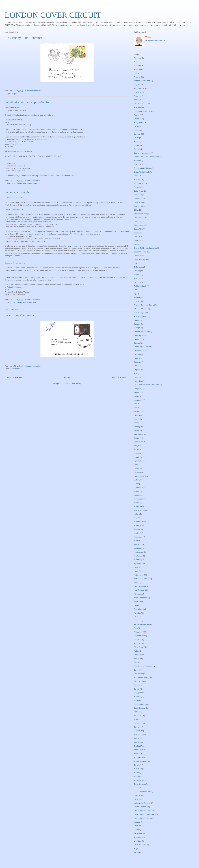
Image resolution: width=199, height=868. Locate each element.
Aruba (136, 100)
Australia (137, 107)
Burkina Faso (139, 183)
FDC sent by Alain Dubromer (23, 38)
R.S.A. (137, 651)
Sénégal (137, 685)
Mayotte (15, 94)
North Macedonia (141, 598)
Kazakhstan (139, 442)
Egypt (136, 263)
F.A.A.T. (137, 282)
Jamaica (137, 423)
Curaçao (137, 240)
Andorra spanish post (142, 81)
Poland (137, 640)
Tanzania (137, 742)
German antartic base (142, 332)
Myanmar (138, 563)
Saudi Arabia (139, 681)
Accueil (67, 377)
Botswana (138, 161)
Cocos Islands (139, 218)
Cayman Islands (140, 206)
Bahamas (138, 119)
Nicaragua (138, 594)
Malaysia (137, 506)
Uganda (137, 795)
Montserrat (138, 556)
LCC (149, 37)
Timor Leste (139, 750)
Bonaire (137, 149)
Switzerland (138, 735)
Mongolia (138, 548)
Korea (136, 449)
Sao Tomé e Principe (142, 678)
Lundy (136, 484)
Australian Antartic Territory (144, 111)
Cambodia (138, 195)
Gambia (137, 324)
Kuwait (137, 457)
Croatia (137, 233)
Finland (137, 297)
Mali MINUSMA (140, 510)
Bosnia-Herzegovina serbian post (147, 157)
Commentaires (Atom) (72, 383)
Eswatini (137, 275)
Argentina (138, 92)
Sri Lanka (138, 716)
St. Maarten (138, 723)
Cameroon (138, 199)
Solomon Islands (140, 704)
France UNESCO (141, 309)
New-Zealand (139, 590)
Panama (137, 621)
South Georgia (140, 708)
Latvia (136, 468)
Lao (135, 465)
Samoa (137, 670)
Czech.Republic (140, 252)
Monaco (137, 544)
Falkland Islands (140, 286)
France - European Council (144, 305)
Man (136, 518)
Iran (135, 404)
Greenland (138, 351)
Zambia (137, 852)
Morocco (137, 560)
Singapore (138, 693)
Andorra (137, 77)
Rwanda (137, 662)
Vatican (137, 830)
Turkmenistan (139, 780)
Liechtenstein (139, 476)
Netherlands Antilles (142, 579)
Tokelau (137, 754)
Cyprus (137, 244)
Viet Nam (138, 837)
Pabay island (139, 609)
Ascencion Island (140, 103)
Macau (137, 491)
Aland (136, 62)
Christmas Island (140, 214)
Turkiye (137, 773)
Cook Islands (139, 225)
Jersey (137, 430)
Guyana (137, 370)
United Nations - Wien (142, 818)
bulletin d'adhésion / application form (28, 102)
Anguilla (137, 84)
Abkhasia (138, 58)
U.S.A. (137, 788)
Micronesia (16, 369)
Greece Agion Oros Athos (144, 347)
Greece (137, 343)
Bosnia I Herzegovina (142, 153)
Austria (137, 115)
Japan (136, 427)
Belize (136, 138)
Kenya (136, 446)
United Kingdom (140, 807)
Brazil (136, 164)
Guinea (137, 366)
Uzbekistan (138, 826)
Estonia (137, 271)
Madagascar (139, 499)
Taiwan (137, 738)
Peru (136, 628)
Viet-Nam (138, 841)
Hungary (137, 389)
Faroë (136, 290)
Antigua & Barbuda (141, 88)
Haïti (136, 374)
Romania (137, 655)
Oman (136, 605)
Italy (136, 419)
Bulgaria (137, 180)
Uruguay (137, 822)
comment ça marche (17, 192)
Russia (137, 659)
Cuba (136, 237)
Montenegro (139, 552)
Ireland (137, 411)
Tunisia (137, 765)
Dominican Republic (142, 259)
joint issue (138, 434)
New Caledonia (140, 586)
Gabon (137, 320)
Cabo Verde (139, 191)
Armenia (137, 96)
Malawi (137, 503)
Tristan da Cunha (141, 761)
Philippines (138, 632)
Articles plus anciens (120, 377)
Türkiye (137, 776)
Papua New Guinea (141, 624)
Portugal (137, 643)
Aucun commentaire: (33, 91)
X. (135, 849)
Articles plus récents (14, 377)
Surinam (137, 727)
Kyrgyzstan (138, 461)
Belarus (137, 130)
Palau (136, 617)
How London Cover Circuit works (24, 183)
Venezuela (138, 833)
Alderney (137, 69)
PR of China (139, 647)
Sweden (137, 731)
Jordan (137, 438)
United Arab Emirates (142, 803)
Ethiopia (137, 278)
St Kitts (137, 719)
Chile (136, 210)
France (137, 301)
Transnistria (138, 757)
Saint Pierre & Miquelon (143, 666)
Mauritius (138, 525)
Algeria (137, 73)
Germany (138, 335)
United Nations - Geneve (143, 811)
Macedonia (138, 495)
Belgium (137, 134)
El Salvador (138, 267)
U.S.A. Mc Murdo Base (143, 792)
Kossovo (137, 453)
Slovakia (137, 697)
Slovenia (137, 700)
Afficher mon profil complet (155, 41)
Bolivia (137, 145)
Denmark (138, 256)
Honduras (138, 377)
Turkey (137, 769)
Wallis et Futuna (140, 845)
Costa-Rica (138, 229)
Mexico (137, 533)
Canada (137, 202)
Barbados (138, 126)
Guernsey (138, 362)
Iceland (137, 392)
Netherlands (139, 575)
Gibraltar (137, 339)
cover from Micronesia (19, 315)
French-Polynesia (141, 316)
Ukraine (137, 799)
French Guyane (140, 313)
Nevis (136, 582)
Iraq (135, 408)
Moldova (137, 541)
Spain (136, 712)
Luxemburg (138, 487)
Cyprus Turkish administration (145, 248)
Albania (137, 65)
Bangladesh (139, 123)
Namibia (137, 567)
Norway (137, 602)
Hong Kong (138, 381)
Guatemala (138, 358)
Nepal (136, 571)
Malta (136, 514)
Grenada (137, 354)
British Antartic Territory (143, 168)
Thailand (137, 746)
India (136, 396)
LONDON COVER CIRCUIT (53, 15)
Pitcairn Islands (140, 636)
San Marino (138, 674)
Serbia (137, 689)
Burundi (137, 187)
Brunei (137, 176)
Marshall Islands (140, 522)
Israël (136, 415)
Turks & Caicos (140, 784)
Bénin (136, 142)
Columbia (138, 221)
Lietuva (137, 480)
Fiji (135, 294)
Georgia (137, 328)
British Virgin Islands (142, 172)
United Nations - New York (144, 814)
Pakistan (137, 613)
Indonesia (138, 400)
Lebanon (137, 472)
